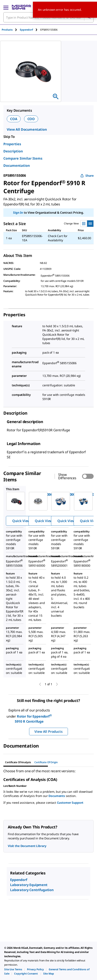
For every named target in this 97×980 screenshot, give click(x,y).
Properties (12, 144)
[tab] (11, 30)
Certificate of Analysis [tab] (18, 762)
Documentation (17, 166)
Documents (57, 796)
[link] (13, 969)
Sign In (18, 212)
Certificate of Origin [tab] (46, 762)
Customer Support (70, 803)
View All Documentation (27, 129)
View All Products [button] (48, 732)
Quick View (21, 521)
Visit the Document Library (27, 846)
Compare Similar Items (23, 158)
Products (7, 30)
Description (13, 151)
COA (14, 119)
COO (31, 119)
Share (87, 176)
